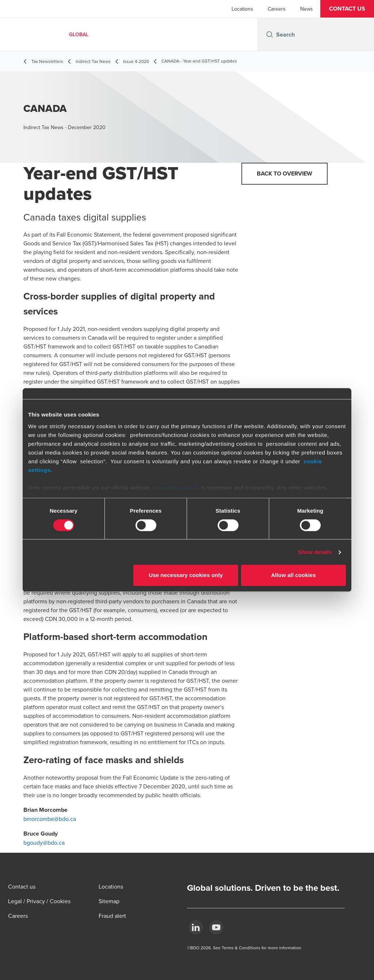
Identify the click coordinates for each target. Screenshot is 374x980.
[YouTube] (216, 927)
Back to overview (285, 174)
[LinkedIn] (196, 927)
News (307, 9)
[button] (347, 9)
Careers (277, 9)
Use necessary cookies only (186, 575)
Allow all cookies (293, 575)
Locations (242, 9)
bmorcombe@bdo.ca (50, 819)
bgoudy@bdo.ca (44, 843)
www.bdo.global (175, 488)
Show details (315, 552)
